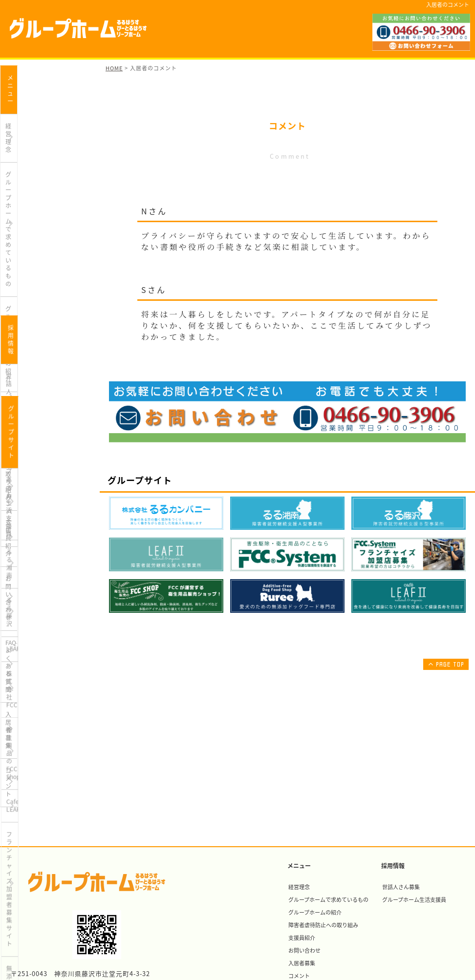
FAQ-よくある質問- (30, 260)
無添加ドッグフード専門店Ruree (41, 669)
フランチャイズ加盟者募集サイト (43, 637)
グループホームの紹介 (34, 160)
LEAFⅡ (15, 533)
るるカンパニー (26, 459)
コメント (17, 310)
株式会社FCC (23, 558)
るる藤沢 (17, 508)
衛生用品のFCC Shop (33, 583)
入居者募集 (20, 285)
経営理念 (17, 103)
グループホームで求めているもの (43, 131)
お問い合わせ (23, 235)
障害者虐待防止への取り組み (43, 185)
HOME (114, 68)
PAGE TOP (445, 664)
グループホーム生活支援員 (40, 396)
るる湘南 (17, 483)
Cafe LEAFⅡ (22, 608)
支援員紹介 (20, 210)
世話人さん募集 (26, 372)
